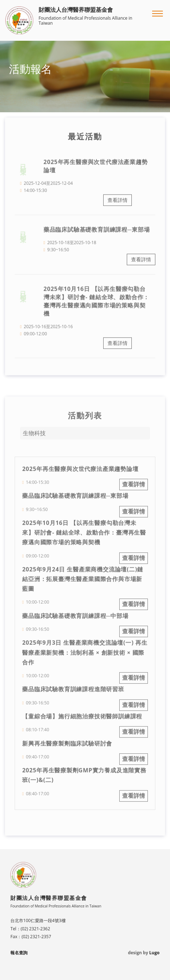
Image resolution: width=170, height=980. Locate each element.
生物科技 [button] (34, 437)
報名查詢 (19, 953)
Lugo (154, 953)
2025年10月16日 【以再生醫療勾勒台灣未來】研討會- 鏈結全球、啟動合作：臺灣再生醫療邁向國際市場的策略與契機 (97, 304)
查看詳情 (117, 203)
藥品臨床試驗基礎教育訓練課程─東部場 (97, 233)
